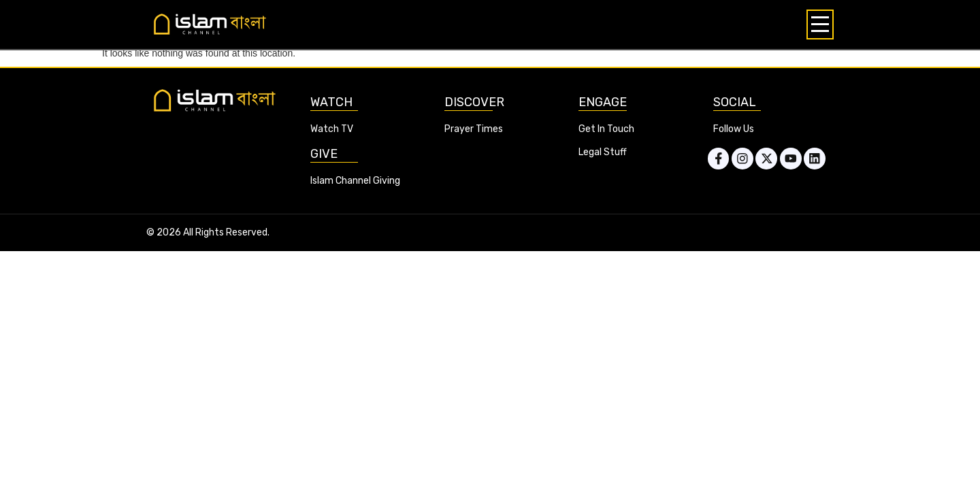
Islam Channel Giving (355, 181)
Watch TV (332, 129)
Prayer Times (474, 129)
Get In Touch (606, 129)
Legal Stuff (603, 152)
